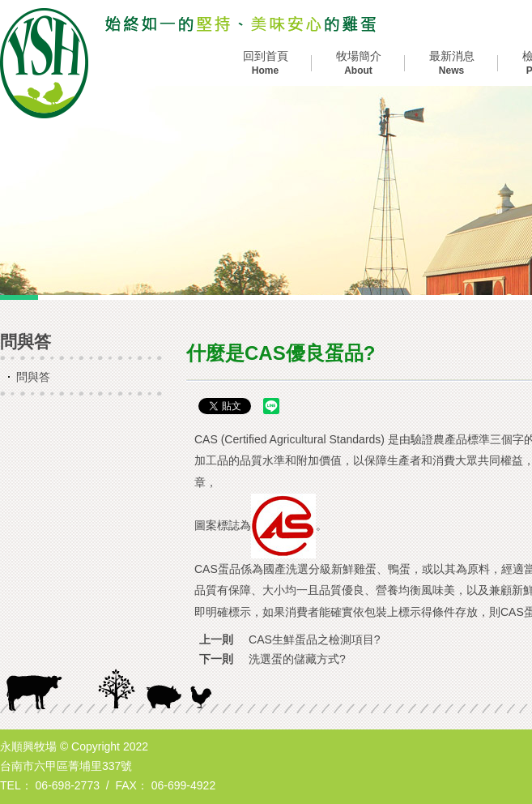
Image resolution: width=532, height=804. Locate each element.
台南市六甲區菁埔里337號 (66, 766)
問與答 (33, 377)
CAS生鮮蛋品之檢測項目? (315, 639)
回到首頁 (265, 64)
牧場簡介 (358, 64)
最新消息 (451, 64)
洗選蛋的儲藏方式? (297, 659)
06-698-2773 (68, 785)
